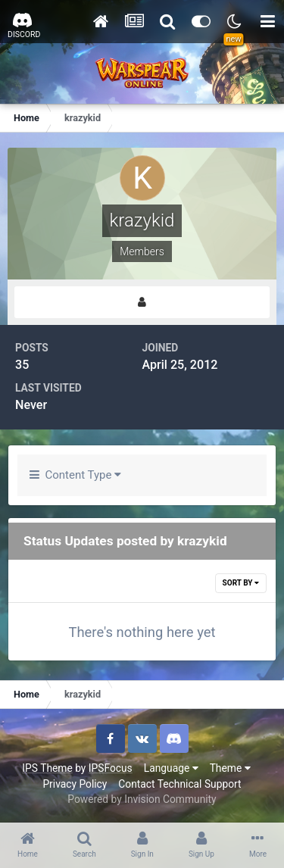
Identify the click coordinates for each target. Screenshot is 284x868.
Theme (230, 768)
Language (171, 768)
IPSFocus (111, 768)
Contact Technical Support (179, 784)
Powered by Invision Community (142, 799)
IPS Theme (47, 768)
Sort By (241, 583)
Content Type (75, 475)
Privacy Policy (75, 784)
